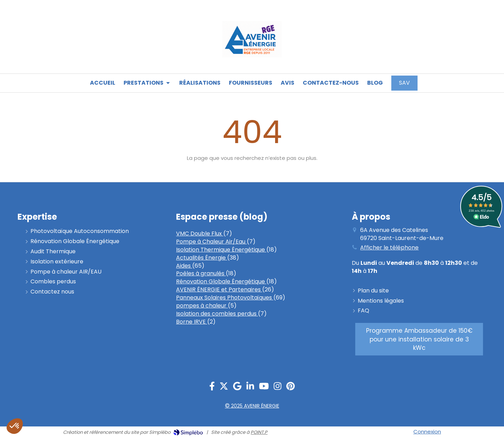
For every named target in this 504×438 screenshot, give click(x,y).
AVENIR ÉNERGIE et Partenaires (219, 289)
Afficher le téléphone (389, 248)
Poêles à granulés (201, 273)
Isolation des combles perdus (217, 314)
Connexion (427, 432)
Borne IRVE (192, 322)
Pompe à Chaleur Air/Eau (211, 242)
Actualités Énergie (202, 258)
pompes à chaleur (202, 306)
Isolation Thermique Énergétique (221, 250)
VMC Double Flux (200, 234)
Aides (184, 266)
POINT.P (259, 432)
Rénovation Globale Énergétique (221, 281)
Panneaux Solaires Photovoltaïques (225, 298)
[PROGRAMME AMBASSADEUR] (419, 339)
